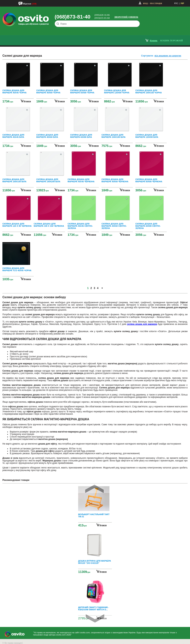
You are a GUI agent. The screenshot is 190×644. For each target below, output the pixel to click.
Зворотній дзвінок (126, 17)
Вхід (145, 3)
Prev (94, 489)
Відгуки (27, 4)
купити (27, 101)
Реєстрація (156, 3)
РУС (176, 3)
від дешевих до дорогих (168, 56)
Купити (103, 525)
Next (95, 618)
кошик (154, 40)
